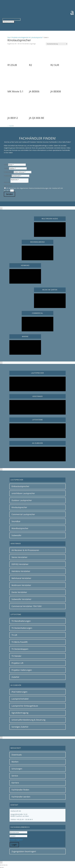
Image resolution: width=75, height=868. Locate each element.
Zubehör (15, 677)
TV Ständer (16, 656)
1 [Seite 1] (10, 126)
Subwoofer (16, 535)
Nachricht (7, 182)
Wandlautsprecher (20, 528)
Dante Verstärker (19, 592)
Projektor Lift (17, 663)
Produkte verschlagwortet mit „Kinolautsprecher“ (27, 37)
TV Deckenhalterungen (22, 628)
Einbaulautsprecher (20, 486)
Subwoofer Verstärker (21, 599)
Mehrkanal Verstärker (21, 578)
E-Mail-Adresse (9, 172)
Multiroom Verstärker (21, 585)
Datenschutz (8, 186)
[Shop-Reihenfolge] (57, 44)
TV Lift (14, 635)
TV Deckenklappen (20, 649)
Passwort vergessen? (16, 840)
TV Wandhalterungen (21, 621)
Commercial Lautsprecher (23, 514)
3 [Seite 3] (12, 126)
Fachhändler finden (20, 790)
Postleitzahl (8, 176)
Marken (15, 762)
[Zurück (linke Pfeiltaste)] (1, 867)
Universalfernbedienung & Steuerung (28, 720)
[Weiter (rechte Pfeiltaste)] (3, 867)
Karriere (15, 783)
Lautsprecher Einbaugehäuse (25, 706)
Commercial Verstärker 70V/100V (27, 606)
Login (14, 845)
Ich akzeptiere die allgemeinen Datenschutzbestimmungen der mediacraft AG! (35, 188)
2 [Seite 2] (11, 126)
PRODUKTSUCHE (8, 22)
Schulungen (17, 769)
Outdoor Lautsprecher (22, 500)
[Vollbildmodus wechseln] (3, 865)
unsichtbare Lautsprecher (23, 493)
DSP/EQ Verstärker (20, 564)
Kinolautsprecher (19, 507)
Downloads (17, 755)
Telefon (6, 168)
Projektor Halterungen (22, 670)
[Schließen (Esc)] (7, 865)
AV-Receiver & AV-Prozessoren (25, 550)
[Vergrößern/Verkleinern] (1, 865)
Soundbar (16, 521)
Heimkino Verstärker (21, 571)
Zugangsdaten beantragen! (24, 851)
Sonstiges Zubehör (20, 727)
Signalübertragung (20, 713)
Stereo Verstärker (19, 557)
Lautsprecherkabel (20, 699)
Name (6, 165)
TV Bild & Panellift (20, 642)
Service (15, 776)
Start (9, 37)
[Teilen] (5, 865)
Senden (9, 194)
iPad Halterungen (19, 692)
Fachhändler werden (21, 797)
